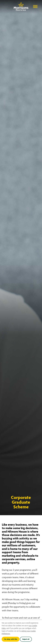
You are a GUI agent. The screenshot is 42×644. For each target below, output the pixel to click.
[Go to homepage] (21, 6)
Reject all (26, 639)
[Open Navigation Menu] (35, 6)
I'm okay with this (11, 639)
